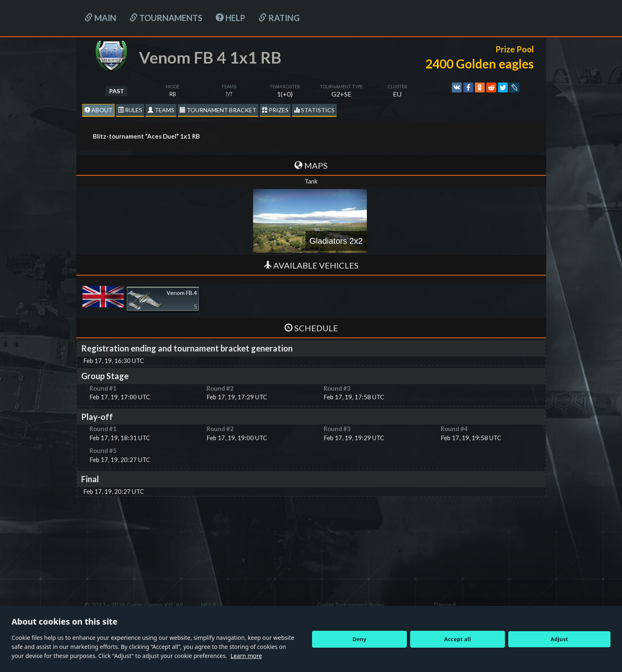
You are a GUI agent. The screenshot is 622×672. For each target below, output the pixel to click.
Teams (161, 110)
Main (100, 18)
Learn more (246, 656)
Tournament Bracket (218, 110)
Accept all (458, 639)
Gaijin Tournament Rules (351, 605)
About (99, 110)
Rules (130, 110)
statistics (314, 110)
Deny (359, 639)
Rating (279, 18)
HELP (230, 18)
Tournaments (166, 18)
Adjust (560, 639)
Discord (445, 605)
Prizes (275, 110)
